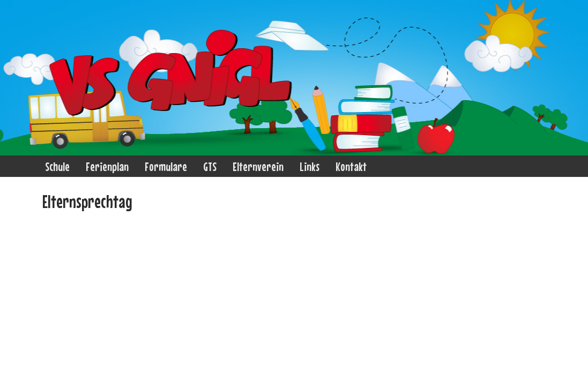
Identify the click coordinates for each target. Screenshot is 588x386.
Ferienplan (107, 166)
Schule (57, 166)
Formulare (166, 166)
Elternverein (258, 166)
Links (310, 166)
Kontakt (351, 166)
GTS (210, 166)
